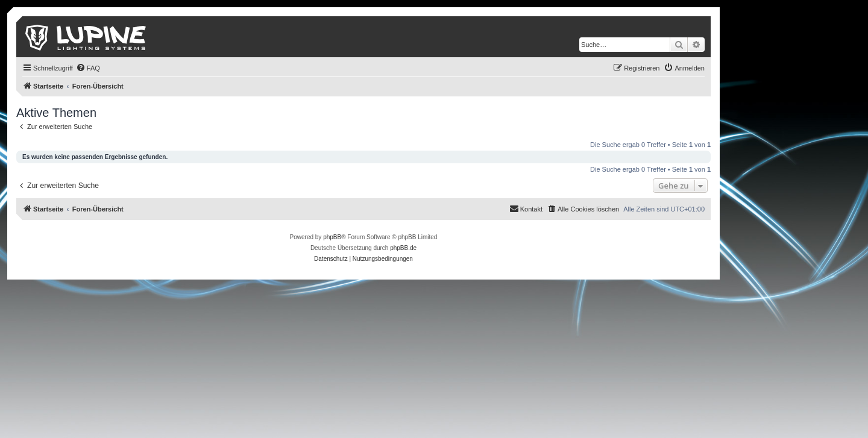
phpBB (332, 237)
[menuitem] (88, 68)
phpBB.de (403, 248)
